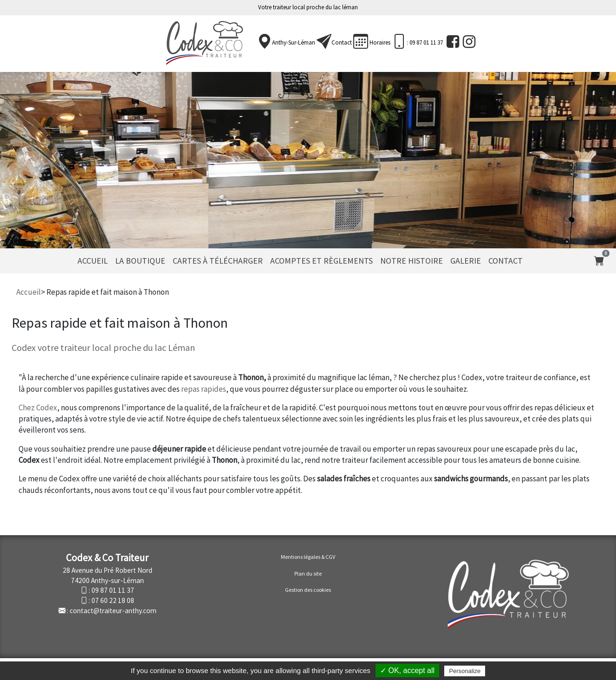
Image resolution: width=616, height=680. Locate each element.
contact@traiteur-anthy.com (113, 611)
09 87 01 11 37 (113, 590)
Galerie (466, 261)
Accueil (93, 261)
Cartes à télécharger (218, 261)
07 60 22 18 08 (113, 600)
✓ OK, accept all (407, 670)
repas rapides (204, 389)
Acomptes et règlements (321, 261)
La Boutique (140, 261)
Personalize (465, 671)
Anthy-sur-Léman (294, 42)
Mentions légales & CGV (308, 557)
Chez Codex (38, 408)
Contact (342, 42)
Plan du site (308, 573)
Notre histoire (412, 261)
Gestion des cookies (308, 590)
